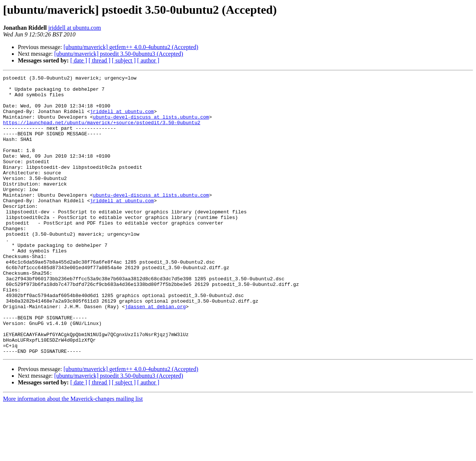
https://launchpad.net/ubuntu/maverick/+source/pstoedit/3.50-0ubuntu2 (102, 132)
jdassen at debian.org (155, 353)
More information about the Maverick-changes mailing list (73, 454)
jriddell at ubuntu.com (75, 28)
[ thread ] (99, 60)
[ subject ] (124, 60)
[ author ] (148, 60)
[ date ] (79, 60)
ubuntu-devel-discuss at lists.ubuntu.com (151, 126)
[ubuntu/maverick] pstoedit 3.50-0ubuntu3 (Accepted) (119, 54)
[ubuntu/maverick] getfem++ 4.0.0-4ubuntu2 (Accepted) (131, 47)
